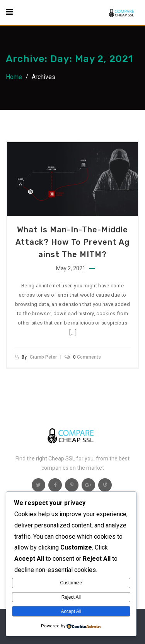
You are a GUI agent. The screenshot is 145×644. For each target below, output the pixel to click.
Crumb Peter (43, 357)
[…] (73, 332)
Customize (71, 583)
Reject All (71, 597)
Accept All (71, 611)
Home (14, 77)
